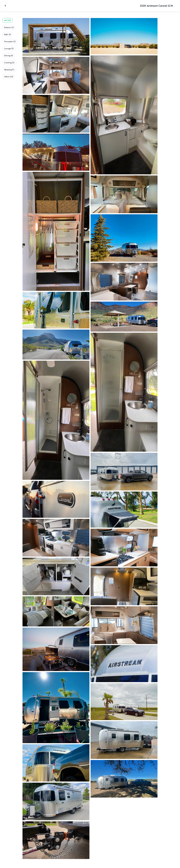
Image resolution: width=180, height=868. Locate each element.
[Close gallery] (6, 6)
